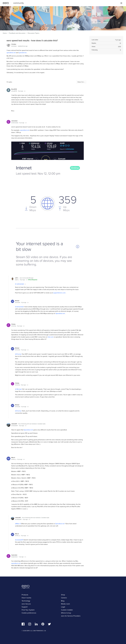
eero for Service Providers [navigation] (71, 616)
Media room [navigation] (65, 604)
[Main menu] (121, 3)
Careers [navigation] (64, 598)
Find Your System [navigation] (28, 610)
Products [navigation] (25, 595)
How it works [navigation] (26, 598)
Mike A (13, 458)
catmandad (14, 121)
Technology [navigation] (26, 601)
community (18, 3)
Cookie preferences (29, 613)
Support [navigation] (25, 607)
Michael (17, 301)
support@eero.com (59, 293)
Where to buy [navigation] (66, 613)
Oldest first (81, 82)
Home (5, 33)
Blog (63, 601)
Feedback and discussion (17, 33)
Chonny (13, 324)
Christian (14, 44)
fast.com (51, 337)
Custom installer (67, 610)
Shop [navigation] (63, 595)
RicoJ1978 (14, 89)
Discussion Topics (33, 33)
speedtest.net (11, 53)
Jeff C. (17, 278)
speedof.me (23, 53)
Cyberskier (14, 555)
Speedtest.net (60, 313)
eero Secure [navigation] (26, 604)
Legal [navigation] (63, 607)
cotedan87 (14, 424)
